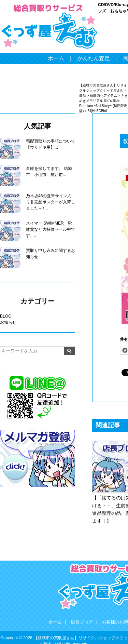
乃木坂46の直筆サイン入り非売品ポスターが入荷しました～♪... (51, 202)
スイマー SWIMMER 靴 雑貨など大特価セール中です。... (51, 229)
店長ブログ (82, 622)
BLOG (6, 316)
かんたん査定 (94, 58)
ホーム (56, 58)
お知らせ (8, 322)
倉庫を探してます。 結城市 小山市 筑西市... (49, 172)
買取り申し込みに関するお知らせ (51, 254)
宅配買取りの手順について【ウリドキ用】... (51, 144)
